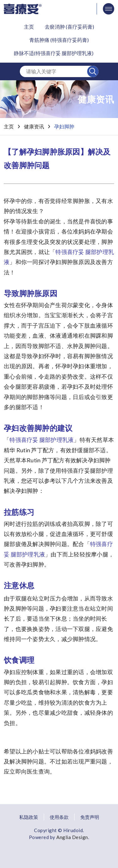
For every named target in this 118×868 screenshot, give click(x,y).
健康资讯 (34, 126)
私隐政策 (29, 816)
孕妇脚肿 (64, 126)
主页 (29, 27)
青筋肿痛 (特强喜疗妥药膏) (59, 40)
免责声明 (90, 816)
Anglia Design (72, 836)
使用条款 (59, 816)
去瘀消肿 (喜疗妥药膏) (69, 27)
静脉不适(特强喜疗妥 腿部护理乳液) (54, 53)
